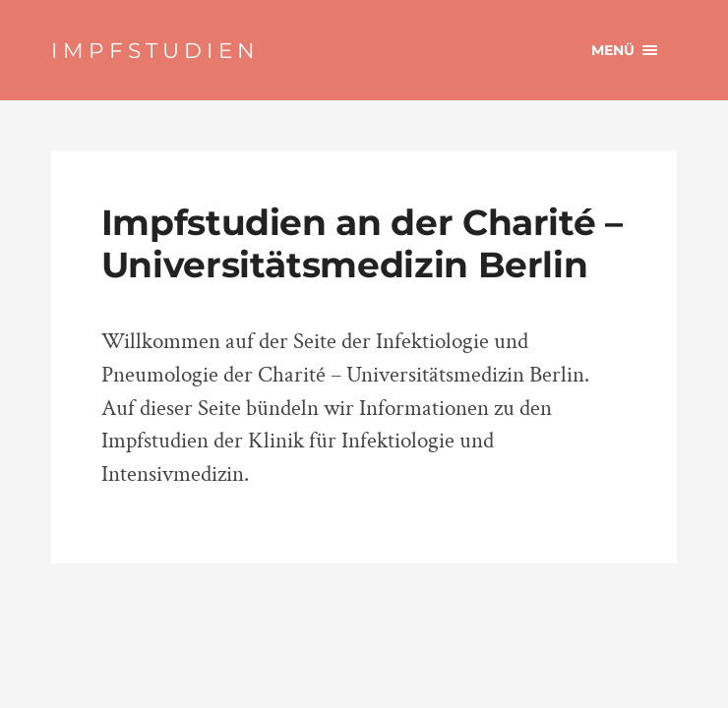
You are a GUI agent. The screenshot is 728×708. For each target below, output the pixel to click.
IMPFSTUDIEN (155, 50)
